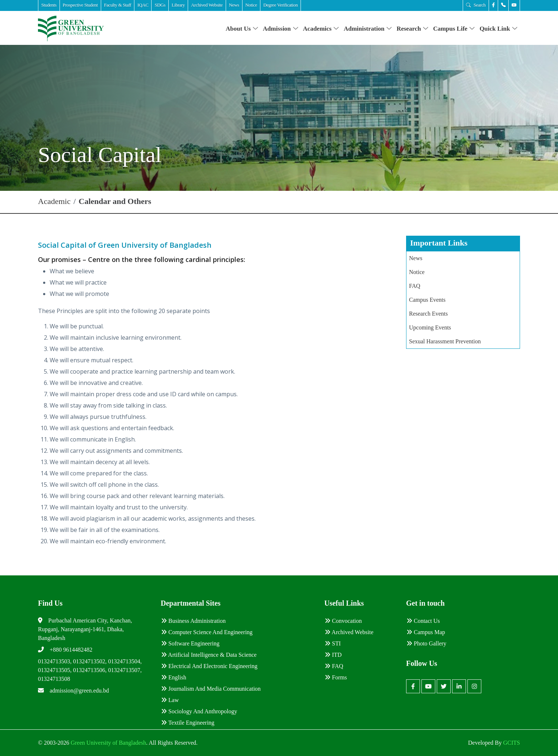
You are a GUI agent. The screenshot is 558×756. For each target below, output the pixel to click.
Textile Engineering (188, 723)
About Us (242, 29)
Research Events (428, 314)
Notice (417, 272)
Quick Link (499, 29)
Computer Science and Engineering (207, 632)
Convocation (343, 621)
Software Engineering (190, 643)
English (174, 677)
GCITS (512, 743)
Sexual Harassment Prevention (445, 341)
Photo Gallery (426, 643)
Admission (281, 29)
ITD (333, 655)
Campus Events (427, 300)
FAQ (415, 286)
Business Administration (193, 621)
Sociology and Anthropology (199, 711)
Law (170, 700)
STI (333, 643)
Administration (368, 29)
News (416, 258)
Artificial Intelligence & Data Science (209, 655)
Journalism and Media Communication (211, 689)
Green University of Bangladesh (108, 743)
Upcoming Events (430, 327)
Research (413, 29)
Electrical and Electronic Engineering (209, 666)
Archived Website (349, 632)
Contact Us (423, 621)
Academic (54, 201)
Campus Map (426, 632)
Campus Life (454, 29)
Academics (321, 29)
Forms (336, 677)
